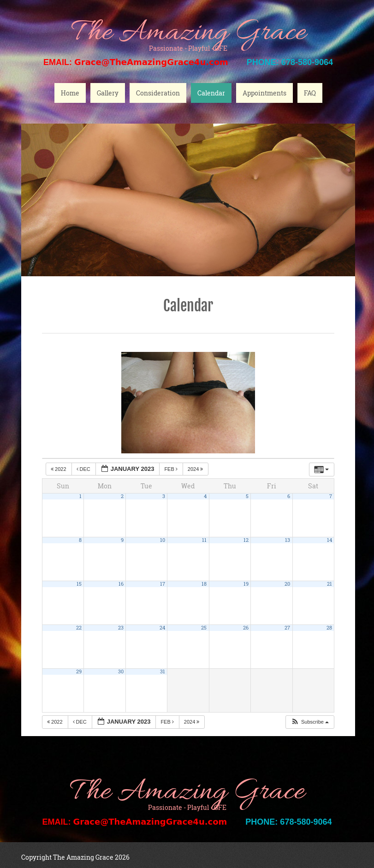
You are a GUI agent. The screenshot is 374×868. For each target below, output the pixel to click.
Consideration (158, 93)
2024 (196, 469)
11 (204, 540)
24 (162, 628)
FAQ (310, 93)
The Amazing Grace (188, 33)
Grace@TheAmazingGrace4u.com (151, 62)
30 (121, 672)
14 (329, 540)
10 (163, 540)
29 (79, 672)
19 (246, 584)
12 (246, 540)
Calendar (211, 93)
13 (288, 540)
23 (121, 628)
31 (163, 672)
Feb (172, 469)
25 (204, 628)
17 (163, 584)
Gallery (108, 93)
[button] (310, 722)
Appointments (264, 93)
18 (204, 584)
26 (246, 628)
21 (329, 584)
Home (70, 93)
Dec (84, 469)
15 (79, 584)
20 (287, 584)
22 (79, 628)
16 (121, 584)
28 (329, 628)
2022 (59, 469)
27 (287, 628)
